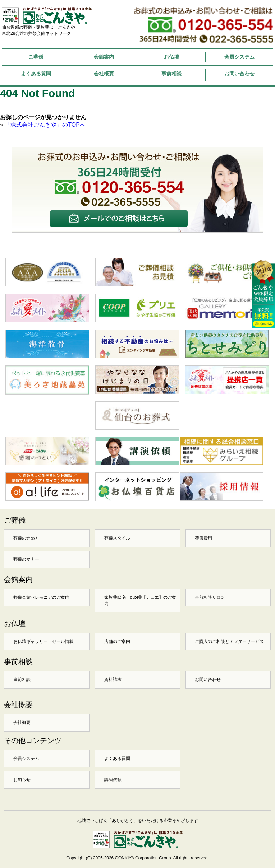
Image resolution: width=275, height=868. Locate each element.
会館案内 (104, 57)
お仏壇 (171, 57)
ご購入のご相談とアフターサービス (229, 641)
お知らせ (22, 780)
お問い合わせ (239, 74)
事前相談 (171, 74)
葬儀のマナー (26, 559)
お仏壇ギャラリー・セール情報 (43, 641)
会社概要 (104, 74)
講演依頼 (113, 780)
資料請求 (113, 680)
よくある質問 (36, 74)
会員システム (239, 57)
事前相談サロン (210, 597)
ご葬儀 (36, 57)
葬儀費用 (203, 538)
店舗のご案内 (117, 641)
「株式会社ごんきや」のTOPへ (45, 125)
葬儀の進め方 (26, 538)
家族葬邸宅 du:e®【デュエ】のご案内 (140, 600)
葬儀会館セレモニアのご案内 (41, 597)
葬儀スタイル (117, 538)
